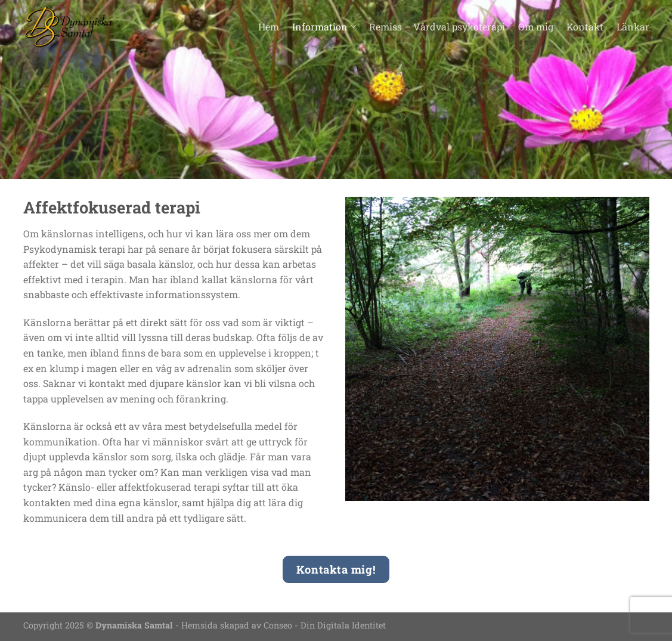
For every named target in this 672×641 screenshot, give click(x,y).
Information (324, 27)
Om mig (536, 27)
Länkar (633, 27)
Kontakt (585, 27)
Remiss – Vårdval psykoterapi (437, 27)
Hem (269, 27)
